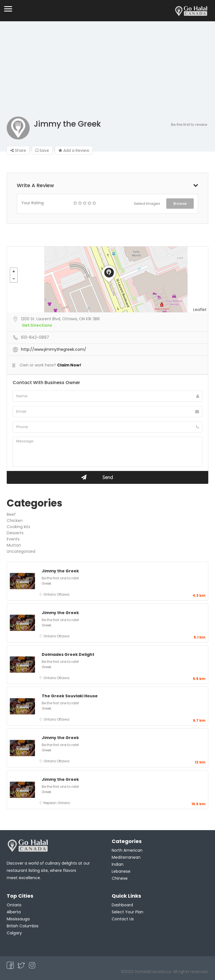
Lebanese (121, 871)
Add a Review (74, 150)
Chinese (120, 878)
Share (18, 150)
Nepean (50, 803)
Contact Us (123, 919)
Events (13, 539)
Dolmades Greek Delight (68, 654)
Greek (46, 583)
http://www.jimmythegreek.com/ (54, 349)
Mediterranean (126, 857)
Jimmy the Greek (60, 571)
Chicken (15, 521)
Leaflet (200, 310)
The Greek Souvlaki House (70, 696)
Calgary (14, 933)
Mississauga (18, 919)
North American (127, 850)
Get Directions (37, 325)
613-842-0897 (35, 337)
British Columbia (23, 926)
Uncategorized (21, 551)
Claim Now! (69, 365)
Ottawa (63, 594)
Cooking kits (18, 527)
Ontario (50, 594)
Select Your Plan (128, 912)
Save (42, 150)
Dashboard (122, 905)
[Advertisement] (107, 75)
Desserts (15, 533)
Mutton (14, 545)
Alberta (14, 912)
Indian (118, 864)
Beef (11, 514)
